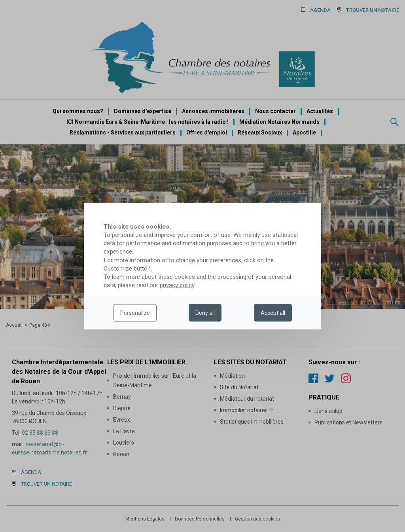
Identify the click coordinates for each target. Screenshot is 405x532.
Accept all (273, 313)
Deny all (205, 313)
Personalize (135, 313)
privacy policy (177, 285)
